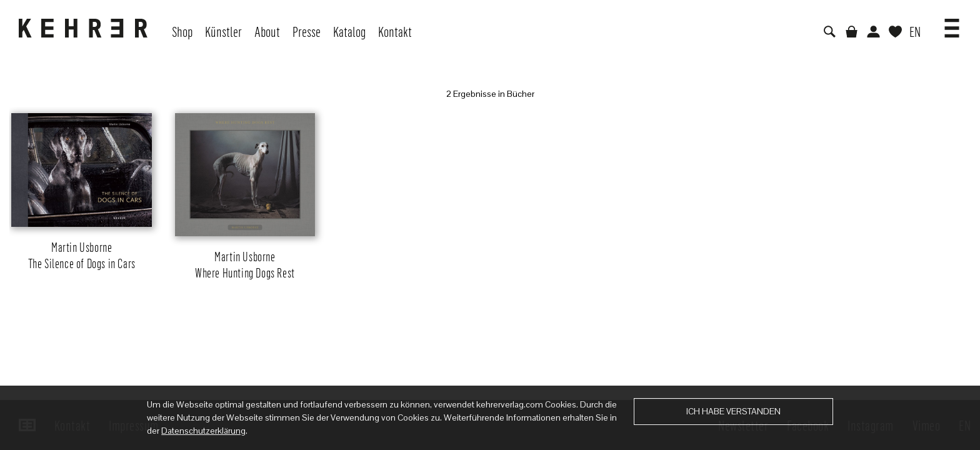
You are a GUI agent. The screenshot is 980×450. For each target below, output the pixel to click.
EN (915, 31)
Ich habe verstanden (733, 411)
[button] (952, 24)
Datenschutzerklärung (203, 431)
